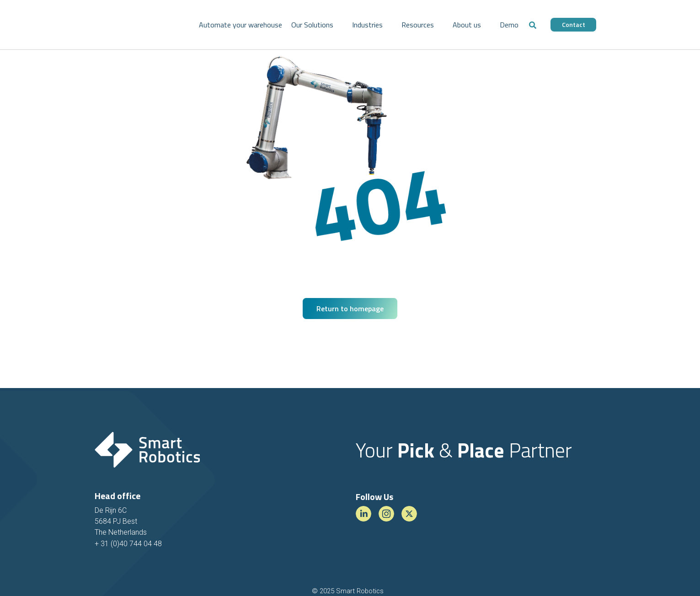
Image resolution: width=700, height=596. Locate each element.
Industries (367, 25)
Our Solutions (312, 25)
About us (467, 25)
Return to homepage (350, 309)
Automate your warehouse (240, 25)
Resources (418, 25)
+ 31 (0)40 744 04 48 (128, 544)
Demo (509, 25)
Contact (574, 24)
